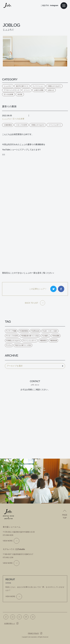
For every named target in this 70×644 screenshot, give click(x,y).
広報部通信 (8, 125)
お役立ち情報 (39, 90)
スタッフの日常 (22, 125)
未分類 (20, 94)
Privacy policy (33, 633)
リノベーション (38, 86)
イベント (27, 90)
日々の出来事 (9, 94)
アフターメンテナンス (12, 90)
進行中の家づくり (22, 86)
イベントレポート (55, 125)
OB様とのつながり (54, 86)
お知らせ (51, 90)
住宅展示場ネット (10, 623)
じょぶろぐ (8, 86)
